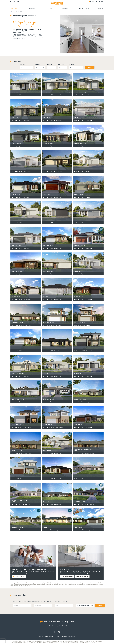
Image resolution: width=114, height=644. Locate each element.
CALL (67, 577)
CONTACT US (94, 1)
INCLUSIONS (65, 8)
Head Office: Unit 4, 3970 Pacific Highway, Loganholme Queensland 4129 (57, 636)
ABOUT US (101, 8)
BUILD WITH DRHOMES (83, 8)
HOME (12, 12)
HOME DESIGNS (14, 8)
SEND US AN (82, 577)
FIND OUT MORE (20, 576)
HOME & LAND (31, 8)
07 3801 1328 (15, 1)
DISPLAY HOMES (49, 8)
